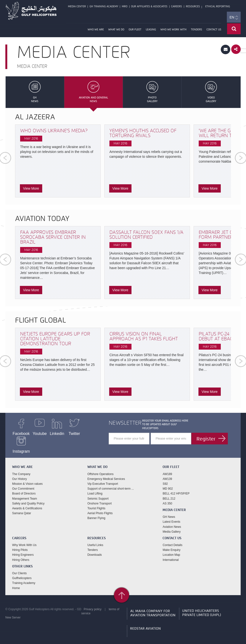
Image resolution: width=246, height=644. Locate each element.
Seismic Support (98, 493)
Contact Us (214, 30)
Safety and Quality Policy (28, 498)
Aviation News (172, 521)
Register (206, 440)
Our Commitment (23, 483)
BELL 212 (169, 493)
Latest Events (171, 516)
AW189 (167, 468)
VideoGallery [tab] (211, 93)
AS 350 (167, 498)
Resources (191, 7)
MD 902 (168, 483)
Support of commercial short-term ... (111, 483)
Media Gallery (172, 526)
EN (234, 18)
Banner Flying (96, 512)
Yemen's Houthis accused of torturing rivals (143, 134)
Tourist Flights (96, 503)
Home (16, 582)
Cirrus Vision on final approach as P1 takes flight (144, 337)
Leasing (151, 30)
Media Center (77, 7)
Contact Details (172, 539)
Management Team (25, 493)
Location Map (171, 549)
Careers (175, 7)
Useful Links (95, 539)
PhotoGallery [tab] (152, 93)
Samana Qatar (22, 508)
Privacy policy (93, 604)
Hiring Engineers (23, 549)
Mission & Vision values (27, 478)
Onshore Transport (99, 498)
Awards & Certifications (27, 503)
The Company (21, 468)
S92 (165, 478)
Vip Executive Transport (103, 478)
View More (31, 189)
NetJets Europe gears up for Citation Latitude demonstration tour (55, 340)
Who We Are (96, 30)
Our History (20, 473)
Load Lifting (95, 488)
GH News (169, 511)
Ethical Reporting (216, 7)
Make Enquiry (171, 544)
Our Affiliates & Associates (148, 7)
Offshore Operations (100, 468)
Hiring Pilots (20, 544)
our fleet (135, 30)
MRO (124, 7)
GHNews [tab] (35, 93)
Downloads (94, 549)
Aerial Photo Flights (100, 508)
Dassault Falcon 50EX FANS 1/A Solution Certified (146, 235)
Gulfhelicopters (22, 573)
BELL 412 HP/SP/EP (176, 488)
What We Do (116, 30)
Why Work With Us (24, 539)
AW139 (167, 473)
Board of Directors (24, 488)
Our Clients (19, 568)
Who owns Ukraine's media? (54, 131)
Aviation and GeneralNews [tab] (94, 93)
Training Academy (24, 577)
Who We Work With (173, 30)
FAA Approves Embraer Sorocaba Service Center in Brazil (53, 238)
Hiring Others (21, 554)
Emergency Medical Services (106, 473)
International (171, 554)
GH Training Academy (103, 7)
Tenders (197, 30)
